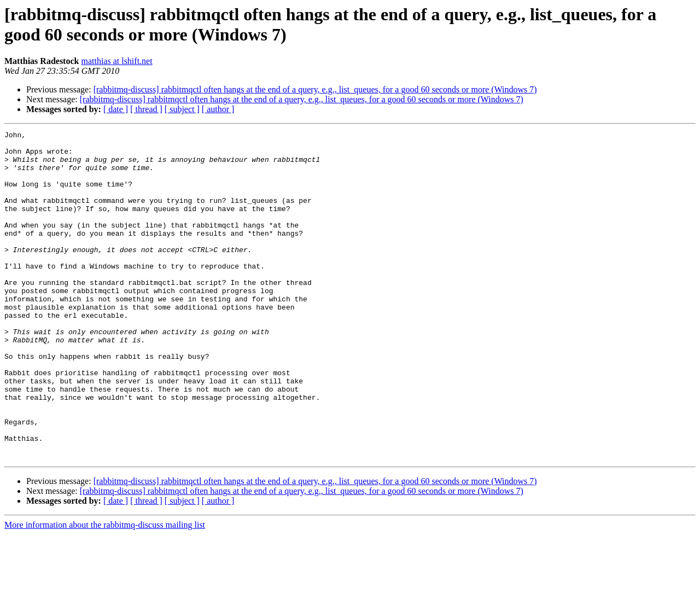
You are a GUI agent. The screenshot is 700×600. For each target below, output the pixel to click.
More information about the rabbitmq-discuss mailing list (105, 590)
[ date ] (116, 109)
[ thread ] (146, 109)
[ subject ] (182, 109)
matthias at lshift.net (116, 61)
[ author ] (218, 109)
